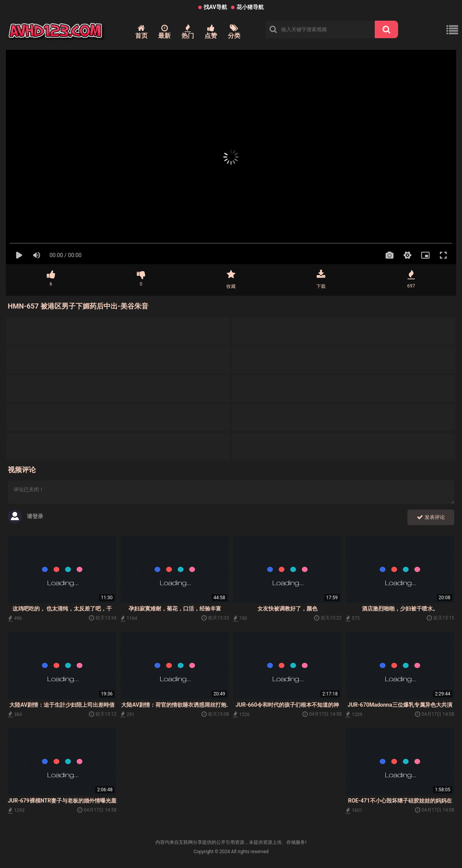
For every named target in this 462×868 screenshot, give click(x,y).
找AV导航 (215, 7)
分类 (234, 32)
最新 (164, 32)
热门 (188, 32)
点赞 (211, 32)
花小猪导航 (250, 7)
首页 (141, 32)
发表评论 (431, 517)
